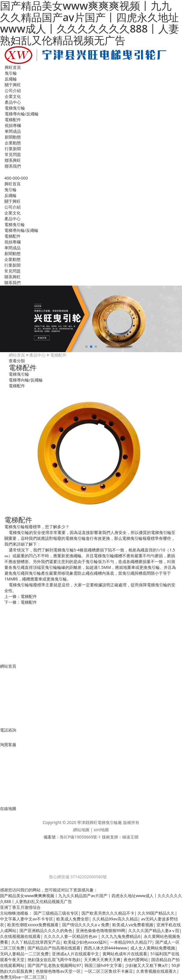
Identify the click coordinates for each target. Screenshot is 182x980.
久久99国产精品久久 (156, 913)
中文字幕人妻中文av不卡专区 (27, 919)
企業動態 (13, 143)
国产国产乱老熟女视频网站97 (54, 965)
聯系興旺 (13, 160)
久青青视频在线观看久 (156, 971)
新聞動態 (13, 137)
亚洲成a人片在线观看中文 (75, 954)
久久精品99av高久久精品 (115, 919)
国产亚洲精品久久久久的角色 (46, 930)
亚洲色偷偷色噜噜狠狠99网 (100, 930)
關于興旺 (13, 85)
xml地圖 (101, 830)
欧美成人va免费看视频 (133, 925)
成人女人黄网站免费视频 (153, 948)
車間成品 (13, 131)
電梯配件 (13, 120)
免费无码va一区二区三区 (22, 977)
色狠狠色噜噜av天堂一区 (58, 971)
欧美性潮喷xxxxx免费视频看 (33, 925)
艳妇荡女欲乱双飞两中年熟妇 (54, 960)
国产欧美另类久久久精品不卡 (108, 913)
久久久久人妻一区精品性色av (71, 936)
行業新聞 (13, 149)
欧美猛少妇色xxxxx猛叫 (85, 942)
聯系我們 (13, 166)
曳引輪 (11, 73)
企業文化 (13, 96)
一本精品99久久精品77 (131, 942)
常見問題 (13, 154)
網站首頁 (17, 355)
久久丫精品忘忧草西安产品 (36, 942)
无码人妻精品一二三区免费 (24, 954)
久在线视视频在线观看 (20, 936)
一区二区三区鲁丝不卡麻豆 (109, 971)
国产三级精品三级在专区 (56, 913)
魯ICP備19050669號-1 (80, 837)
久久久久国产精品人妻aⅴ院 (154, 930)
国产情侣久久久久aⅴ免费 (86, 925)
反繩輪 (11, 79)
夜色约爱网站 (136, 960)
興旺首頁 (13, 67)
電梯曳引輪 (15, 108)
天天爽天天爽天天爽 (102, 960)
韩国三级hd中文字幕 (103, 965)
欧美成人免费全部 (73, 919)
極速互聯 (130, 837)
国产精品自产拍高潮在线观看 (54, 948)
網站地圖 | (83, 830)
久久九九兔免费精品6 (121, 936)
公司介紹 (13, 91)
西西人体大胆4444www (106, 948)
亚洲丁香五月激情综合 (20, 907)
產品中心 (13, 102)
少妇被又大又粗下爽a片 (147, 965)
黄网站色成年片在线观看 (125, 954)
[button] (87, 347)
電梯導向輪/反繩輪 (22, 114)
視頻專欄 (13, 125)
